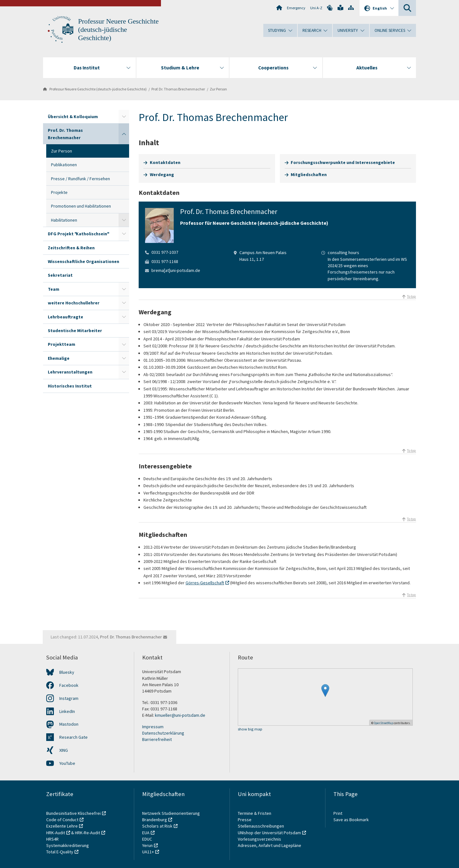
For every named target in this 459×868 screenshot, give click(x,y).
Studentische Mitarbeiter (75, 331)
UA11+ (148, 852)
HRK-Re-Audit (87, 833)
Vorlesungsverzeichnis (260, 839)
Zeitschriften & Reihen (71, 248)
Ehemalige (59, 358)
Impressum (153, 727)
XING (64, 750)
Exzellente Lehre (62, 826)
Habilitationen (64, 220)
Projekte (59, 192)
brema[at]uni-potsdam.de (176, 270)
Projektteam (62, 344)
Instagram (69, 698)
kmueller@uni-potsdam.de (180, 715)
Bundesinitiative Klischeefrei (73, 813)
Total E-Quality (60, 852)
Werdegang (162, 174)
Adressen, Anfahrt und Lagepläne (270, 845)
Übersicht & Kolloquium (73, 117)
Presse (245, 820)
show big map (250, 729)
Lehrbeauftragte (66, 317)
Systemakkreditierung (68, 845)
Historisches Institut (70, 386)
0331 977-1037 (165, 252)
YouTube (67, 763)
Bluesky (67, 672)
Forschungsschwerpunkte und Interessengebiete (343, 162)
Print (338, 813)
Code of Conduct (62, 820)
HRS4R (52, 839)
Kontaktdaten (165, 162)
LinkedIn (67, 711)
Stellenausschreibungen (261, 826)
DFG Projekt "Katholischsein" (78, 234)
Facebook (69, 685)
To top (412, 296)
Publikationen (64, 165)
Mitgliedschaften (309, 174)
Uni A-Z (316, 8)
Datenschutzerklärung (163, 733)
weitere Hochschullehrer (74, 303)
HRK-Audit (56, 833)
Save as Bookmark (351, 820)
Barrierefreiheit (157, 739)
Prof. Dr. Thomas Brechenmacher (178, 89)
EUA (146, 833)
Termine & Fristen (255, 813)
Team (54, 289)
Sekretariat (60, 275)
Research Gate (73, 737)
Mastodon (69, 724)
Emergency (296, 8)
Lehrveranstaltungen (70, 372)
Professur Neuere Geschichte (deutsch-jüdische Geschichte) (118, 30)
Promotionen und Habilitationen (81, 206)
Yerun (147, 845)
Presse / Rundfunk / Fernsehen (80, 179)
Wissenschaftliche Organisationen (84, 261)
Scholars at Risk (157, 826)
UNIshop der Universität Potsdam (269, 833)
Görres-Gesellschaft (205, 583)
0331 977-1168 (165, 261)
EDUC (147, 839)
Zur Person (218, 89)
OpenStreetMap (383, 723)
